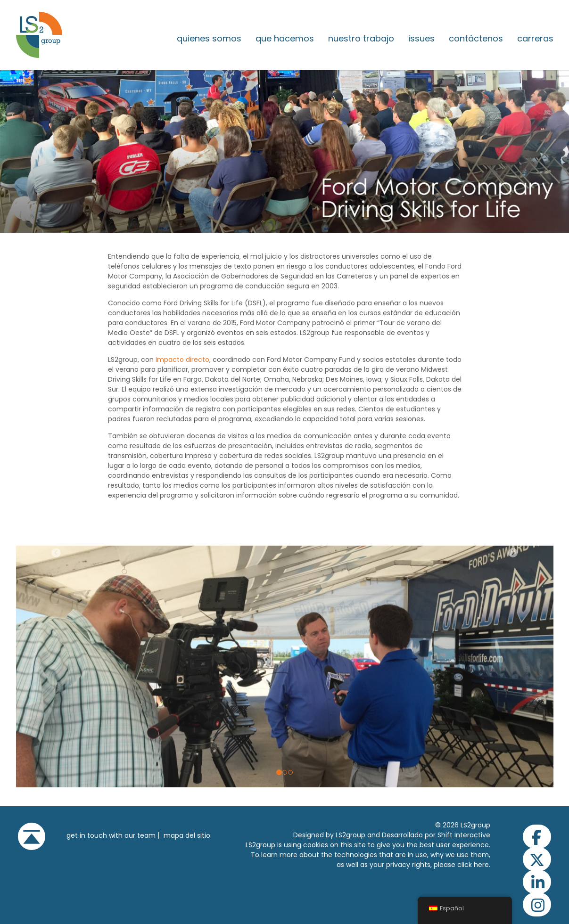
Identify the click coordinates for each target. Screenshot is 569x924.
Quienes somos (209, 39)
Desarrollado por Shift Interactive (436, 835)
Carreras (535, 39)
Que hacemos (285, 39)
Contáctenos (476, 39)
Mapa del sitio (187, 835)
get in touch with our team (111, 835)
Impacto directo (182, 360)
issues (421, 39)
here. (482, 865)
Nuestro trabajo (361, 39)
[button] (56, 666)
